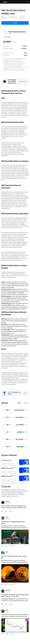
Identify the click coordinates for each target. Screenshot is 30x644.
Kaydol (15, 23)
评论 (4, 634)
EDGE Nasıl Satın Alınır (7, 476)
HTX (11, 392)
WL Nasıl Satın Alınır (6, 460)
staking (21, 226)
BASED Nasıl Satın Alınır (7, 468)
